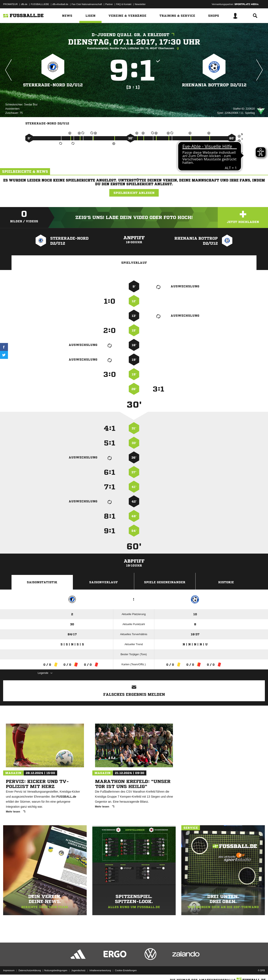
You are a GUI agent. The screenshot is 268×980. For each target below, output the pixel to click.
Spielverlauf (134, 263)
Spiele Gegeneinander (165, 582)
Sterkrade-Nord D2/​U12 (53, 85)
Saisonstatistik (42, 582)
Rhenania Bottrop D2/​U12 (214, 85)
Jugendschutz (78, 970)
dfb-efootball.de (60, 4)
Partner (109, 4)
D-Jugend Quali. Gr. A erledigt (134, 35)
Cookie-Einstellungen (126, 970)
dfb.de (24, 4)
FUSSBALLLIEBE (40, 4)
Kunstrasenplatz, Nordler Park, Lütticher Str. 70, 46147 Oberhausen (134, 49)
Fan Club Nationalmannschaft (87, 4)
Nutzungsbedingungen (56, 970)
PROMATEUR (10, 4)
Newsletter (140, 4)
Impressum (9, 970)
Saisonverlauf (104, 582)
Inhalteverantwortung (100, 970)
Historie (226, 582)
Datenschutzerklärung (30, 970)
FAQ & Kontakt (124, 4)
